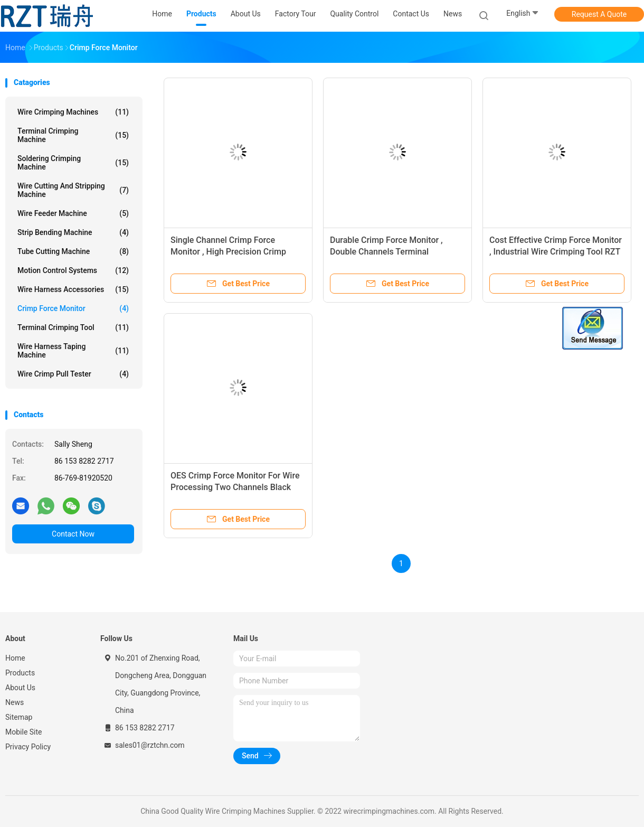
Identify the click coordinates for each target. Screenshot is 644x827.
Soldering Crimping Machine (73, 163)
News (15, 702)
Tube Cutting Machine (73, 251)
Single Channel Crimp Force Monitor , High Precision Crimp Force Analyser (228, 252)
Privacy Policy (28, 747)
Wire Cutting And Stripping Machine (73, 190)
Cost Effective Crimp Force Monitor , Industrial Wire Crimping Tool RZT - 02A (556, 252)
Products (20, 673)
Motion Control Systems (73, 270)
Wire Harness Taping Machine (73, 351)
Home (15, 658)
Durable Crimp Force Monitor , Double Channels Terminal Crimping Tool (386, 252)
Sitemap (19, 717)
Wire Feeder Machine (73, 213)
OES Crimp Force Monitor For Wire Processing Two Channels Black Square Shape (235, 487)
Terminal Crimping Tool (73, 327)
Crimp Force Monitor (73, 308)
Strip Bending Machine (73, 232)
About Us (20, 688)
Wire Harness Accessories (73, 289)
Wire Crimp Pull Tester (73, 374)
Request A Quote (599, 14)
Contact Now (73, 534)
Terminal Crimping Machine (73, 135)
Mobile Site (24, 732)
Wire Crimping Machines (73, 112)
